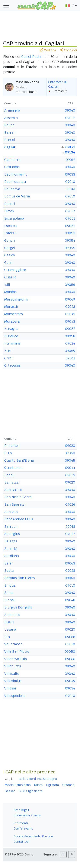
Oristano (68, 785)
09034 (70, 688)
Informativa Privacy (27, 815)
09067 (70, 211)
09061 (70, 358)
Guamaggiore (15, 270)
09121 (70, 147)
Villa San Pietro (17, 652)
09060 (70, 578)
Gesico (10, 255)
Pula (8, 453)
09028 (70, 571)
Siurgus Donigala (18, 607)
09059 (70, 351)
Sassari (10, 791)
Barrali (10, 133)
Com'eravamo (23, 828)
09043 (70, 321)
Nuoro (38, 785)
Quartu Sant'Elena (19, 460)
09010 (70, 182)
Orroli (9, 358)
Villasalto (12, 674)
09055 (70, 248)
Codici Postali (32, 57)
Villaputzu (13, 666)
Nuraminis (12, 343)
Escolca (10, 226)
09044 (70, 468)
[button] (63, 855)
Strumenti (21, 823)
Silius (9, 593)
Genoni (10, 240)
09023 (70, 307)
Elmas (9, 211)
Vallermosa (13, 644)
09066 (70, 659)
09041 (70, 189)
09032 (70, 118)
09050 (70, 453)
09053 (70, 233)
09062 (70, 475)
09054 (70, 240)
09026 (70, 504)
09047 (70, 534)
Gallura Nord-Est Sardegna (38, 779)
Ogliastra (52, 785)
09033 (70, 174)
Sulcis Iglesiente (31, 791)
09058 (70, 336)
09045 (70, 460)
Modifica (48, 50)
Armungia (12, 110)
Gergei (10, 248)
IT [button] (70, 5)
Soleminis (12, 615)
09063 (70, 563)
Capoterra (12, 160)
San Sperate (14, 504)
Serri (8, 563)
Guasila (10, 277)
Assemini (11, 118)
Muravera (12, 321)
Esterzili (11, 233)
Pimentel (12, 446)
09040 (70, 110)
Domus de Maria (17, 196)
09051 (70, 218)
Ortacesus (12, 365)
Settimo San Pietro (20, 578)
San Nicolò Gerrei (18, 497)
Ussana (10, 629)
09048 (70, 600)
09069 (70, 299)
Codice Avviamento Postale (33, 836)
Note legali (21, 810)
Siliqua (10, 585)
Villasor (10, 688)
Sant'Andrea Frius (19, 519)
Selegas (11, 541)
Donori (10, 204)
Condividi (68, 50)
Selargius (12, 534)
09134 (70, 152)
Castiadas (12, 167)
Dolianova (12, 189)
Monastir (11, 307)
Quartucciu (13, 468)
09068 (70, 637)
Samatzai (12, 482)
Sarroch (11, 527)
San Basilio (13, 490)
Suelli (9, 622)
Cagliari (10, 147)
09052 (70, 226)
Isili (7, 285)
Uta (7, 637)
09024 (70, 343)
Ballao (9, 125)
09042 (70, 314)
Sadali (9, 475)
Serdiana (12, 556)
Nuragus (11, 329)
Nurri (8, 351)
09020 (70, 446)
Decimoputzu (15, 182)
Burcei (10, 140)
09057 (70, 329)
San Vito (11, 512)
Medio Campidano (18, 785)
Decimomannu (16, 174)
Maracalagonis (16, 299)
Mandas (10, 292)
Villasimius (13, 681)
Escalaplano (14, 218)
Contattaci (21, 842)
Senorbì (11, 549)
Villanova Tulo (16, 659)
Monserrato (14, 314)
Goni (8, 263)
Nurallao (11, 336)
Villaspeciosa (15, 696)
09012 (70, 160)
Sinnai (9, 600)
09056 (70, 285)
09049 (70, 681)
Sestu (9, 571)
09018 (70, 527)
